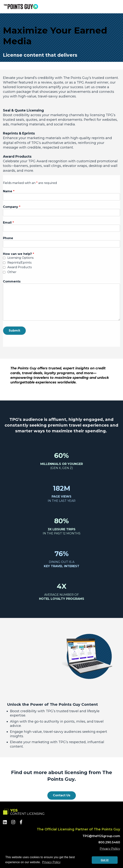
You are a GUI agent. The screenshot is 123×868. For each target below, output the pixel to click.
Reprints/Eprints (19, 263)
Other (12, 272)
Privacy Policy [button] (51, 862)
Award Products (20, 267)
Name (9, 191)
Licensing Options (20, 258)
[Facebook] (21, 822)
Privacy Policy (110, 849)
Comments (12, 281)
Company (12, 207)
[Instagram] (13, 822)
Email (8, 223)
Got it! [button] (105, 860)
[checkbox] (4, 258)
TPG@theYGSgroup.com (101, 836)
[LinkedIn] (5, 822)
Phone (8, 238)
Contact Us (62, 795)
